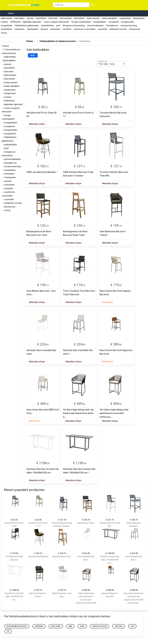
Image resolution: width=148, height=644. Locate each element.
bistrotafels (79, 18)
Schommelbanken (95, 26)
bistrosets (53, 18)
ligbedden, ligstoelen (32, 22)
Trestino (119, 626)
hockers (4, 22)
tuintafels (67, 29)
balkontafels (6, 18)
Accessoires (135, 29)
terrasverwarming (129, 26)
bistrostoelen (66, 18)
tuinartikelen (6, 29)
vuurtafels (102, 29)
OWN (70, 626)
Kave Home (56, 626)
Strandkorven (112, 26)
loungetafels (7, 26)
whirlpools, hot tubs (118, 29)
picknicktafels (47, 26)
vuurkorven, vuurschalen (85, 29)
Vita (132, 626)
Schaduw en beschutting (74, 26)
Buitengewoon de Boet (17, 626)
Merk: (33, 55)
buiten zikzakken (110, 18)
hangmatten (125, 18)
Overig (4, 33)
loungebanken (100, 22)
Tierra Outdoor (99, 626)
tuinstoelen (55, 29)
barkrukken (19, 18)
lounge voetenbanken (81, 22)
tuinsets (44, 29)
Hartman (39, 626)
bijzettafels (41, 18)
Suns (82, 626)
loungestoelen (128, 22)
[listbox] (111, 64)
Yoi (8, 631)
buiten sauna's (93, 18)
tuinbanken (19, 29)
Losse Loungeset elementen (56, 22)
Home (11, 13)
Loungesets (114, 22)
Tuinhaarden (33, 29)
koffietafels (15, 22)
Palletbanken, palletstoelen (27, 26)
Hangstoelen (139, 18)
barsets (30, 18)
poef (58, 26)
